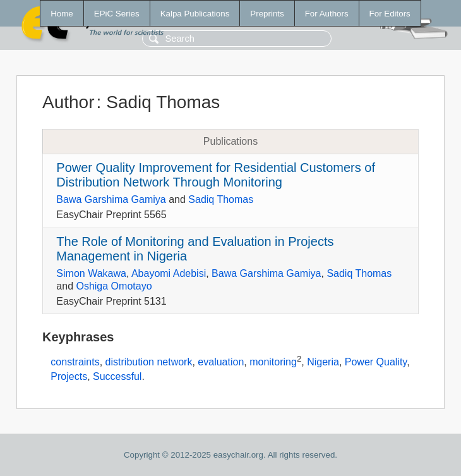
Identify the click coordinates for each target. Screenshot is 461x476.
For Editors (390, 14)
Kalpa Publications (195, 14)
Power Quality (376, 363)
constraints (75, 363)
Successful (117, 376)
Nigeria (323, 363)
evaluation (221, 363)
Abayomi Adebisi (169, 273)
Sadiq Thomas (221, 199)
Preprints (267, 14)
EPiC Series (117, 14)
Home (62, 14)
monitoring (273, 363)
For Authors (327, 14)
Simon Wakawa (91, 273)
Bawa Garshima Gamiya (111, 199)
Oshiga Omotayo (114, 286)
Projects (69, 376)
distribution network (149, 363)
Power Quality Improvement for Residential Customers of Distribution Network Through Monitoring (216, 175)
